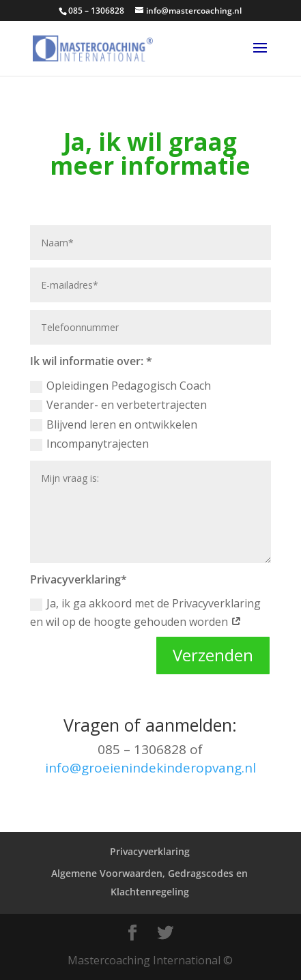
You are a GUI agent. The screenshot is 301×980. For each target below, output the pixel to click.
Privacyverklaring (150, 851)
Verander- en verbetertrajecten (118, 405)
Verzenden (213, 655)
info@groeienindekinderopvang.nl (150, 768)
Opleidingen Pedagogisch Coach (120, 386)
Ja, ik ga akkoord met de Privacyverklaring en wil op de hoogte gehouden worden (145, 612)
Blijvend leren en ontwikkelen (114, 424)
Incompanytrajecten (89, 444)
